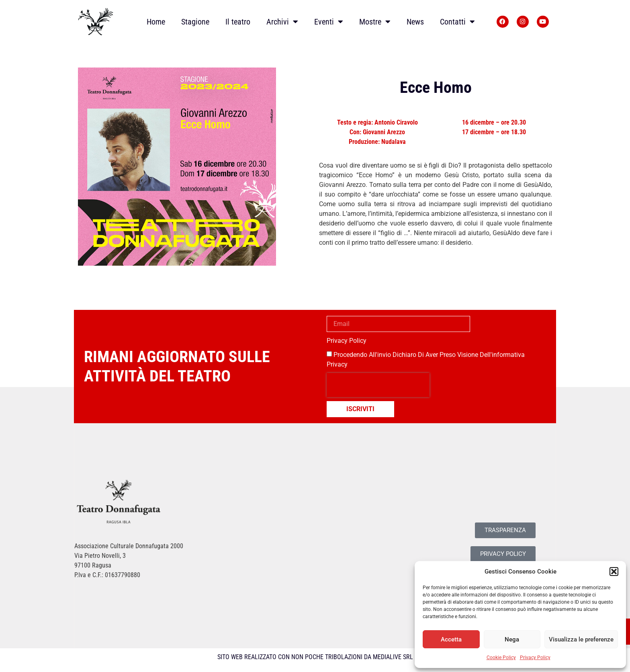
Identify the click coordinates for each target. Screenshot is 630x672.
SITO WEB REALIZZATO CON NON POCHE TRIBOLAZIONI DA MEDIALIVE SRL (315, 657)
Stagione (195, 22)
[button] (614, 572)
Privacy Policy (535, 658)
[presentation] (378, 385)
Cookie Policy (501, 658)
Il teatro (238, 22)
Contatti (457, 22)
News (415, 22)
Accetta (451, 639)
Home (156, 22)
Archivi (282, 22)
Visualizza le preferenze (581, 639)
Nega (512, 639)
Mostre (375, 22)
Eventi (329, 22)
